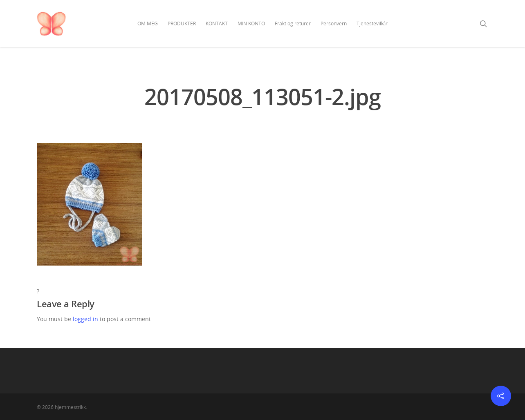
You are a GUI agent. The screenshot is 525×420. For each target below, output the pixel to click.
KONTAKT (217, 23)
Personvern (334, 23)
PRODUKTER (182, 23)
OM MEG (148, 23)
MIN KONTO (251, 23)
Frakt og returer (293, 23)
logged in (85, 319)
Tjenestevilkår (372, 23)
